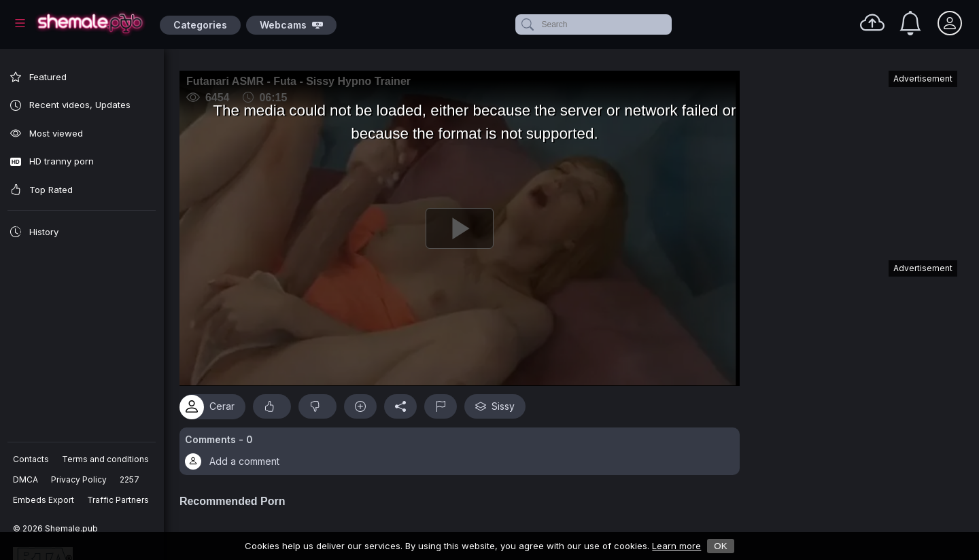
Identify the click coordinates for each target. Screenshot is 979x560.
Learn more (676, 546)
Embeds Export (44, 500)
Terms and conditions (106, 459)
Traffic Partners (119, 500)
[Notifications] (910, 23)
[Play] (463, 226)
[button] (463, 447)
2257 (130, 479)
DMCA (26, 479)
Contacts (32, 459)
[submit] (527, 24)
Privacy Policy (80, 479)
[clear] (669, 24)
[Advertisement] (855, 159)
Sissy (502, 402)
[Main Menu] (20, 23)
